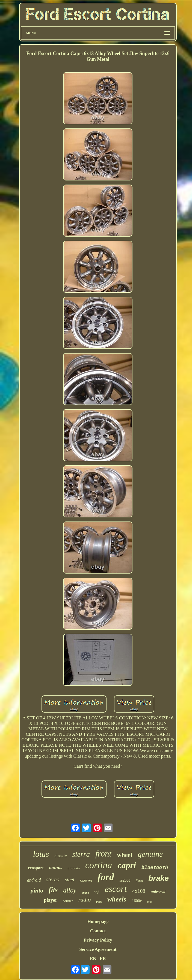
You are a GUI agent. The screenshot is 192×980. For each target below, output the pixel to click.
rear (150, 901)
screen (86, 880)
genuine (150, 854)
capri (127, 865)
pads (99, 901)
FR (103, 959)
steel (70, 880)
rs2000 (125, 880)
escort (116, 889)
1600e (137, 901)
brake (159, 878)
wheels (117, 899)
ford (106, 877)
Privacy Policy (98, 940)
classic (60, 856)
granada (74, 868)
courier (68, 901)
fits (53, 890)
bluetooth (155, 868)
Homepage (98, 922)
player (51, 900)
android (34, 880)
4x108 (139, 891)
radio (85, 900)
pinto (37, 890)
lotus (41, 854)
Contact (98, 931)
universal (158, 892)
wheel (125, 855)
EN (93, 959)
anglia (85, 893)
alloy (70, 890)
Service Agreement (98, 949)
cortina (99, 865)
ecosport (36, 868)
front (103, 854)
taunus (56, 868)
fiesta (139, 881)
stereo (53, 879)
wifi (97, 892)
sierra (81, 854)
